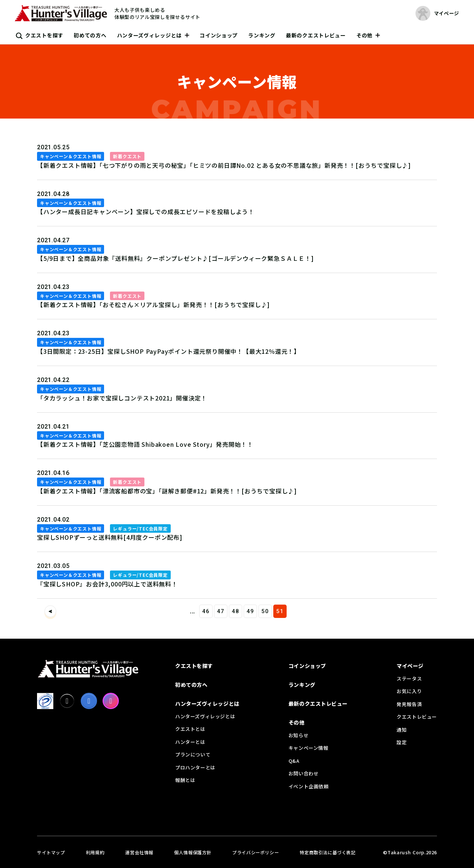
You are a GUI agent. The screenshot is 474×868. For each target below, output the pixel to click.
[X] (67, 701)
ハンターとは (190, 742)
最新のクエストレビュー (316, 35)
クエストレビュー (417, 717)
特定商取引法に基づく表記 (328, 852)
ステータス (409, 679)
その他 (364, 35)
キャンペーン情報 (308, 748)
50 (265, 611)
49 (250, 611)
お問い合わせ (304, 773)
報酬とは (185, 780)
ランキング (262, 35)
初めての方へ (90, 35)
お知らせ (298, 735)
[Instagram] (111, 701)
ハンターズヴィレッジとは (149, 35)
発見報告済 (409, 704)
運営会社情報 (139, 852)
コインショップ (219, 35)
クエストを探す (44, 35)
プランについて (193, 754)
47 (221, 611)
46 (206, 611)
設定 (402, 742)
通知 (402, 730)
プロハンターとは (195, 767)
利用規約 (95, 852)
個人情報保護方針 (193, 852)
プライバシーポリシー (256, 852)
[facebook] (89, 701)
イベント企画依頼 (309, 786)
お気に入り (409, 691)
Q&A (294, 761)
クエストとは (190, 729)
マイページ (410, 666)
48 (236, 611)
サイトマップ (51, 852)
